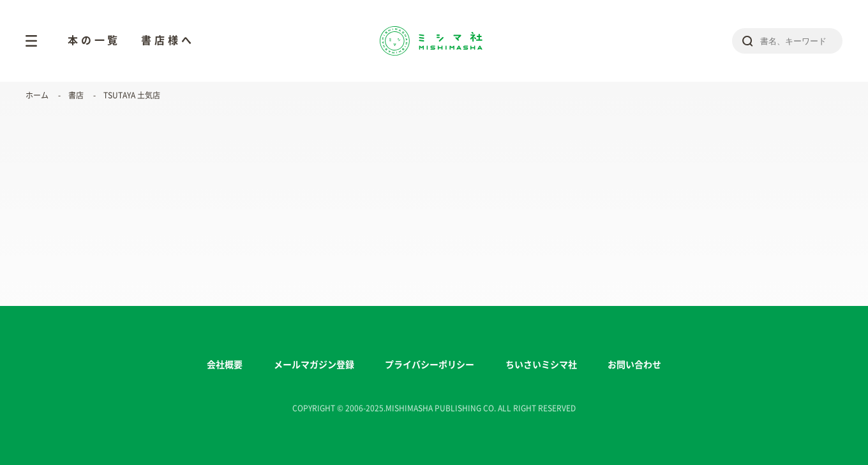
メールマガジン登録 (314, 365)
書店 (76, 95)
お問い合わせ (634, 365)
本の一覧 (94, 40)
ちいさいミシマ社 (541, 365)
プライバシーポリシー (430, 365)
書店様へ (168, 40)
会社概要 (225, 365)
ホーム (37, 95)
